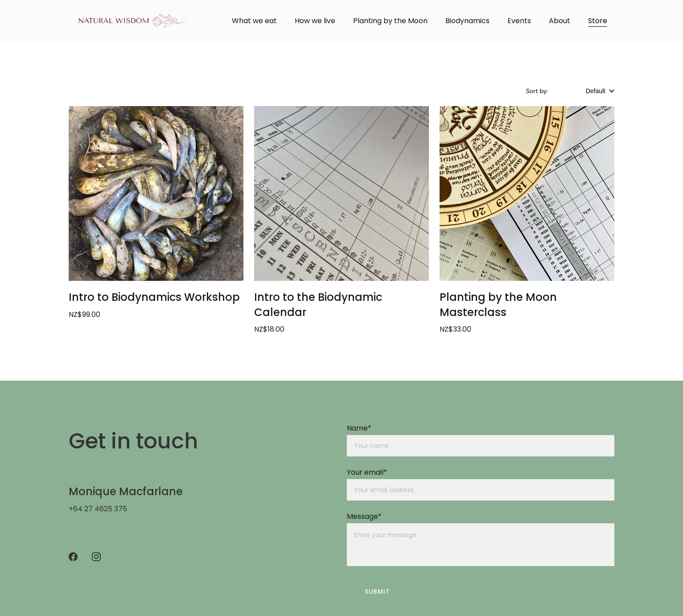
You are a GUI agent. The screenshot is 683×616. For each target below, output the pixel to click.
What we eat (254, 21)
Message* (364, 516)
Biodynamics (467, 21)
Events (519, 21)
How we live (315, 21)
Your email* (367, 472)
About (560, 21)
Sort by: (538, 91)
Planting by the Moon (390, 21)
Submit (377, 591)
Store (598, 21)
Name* (359, 428)
